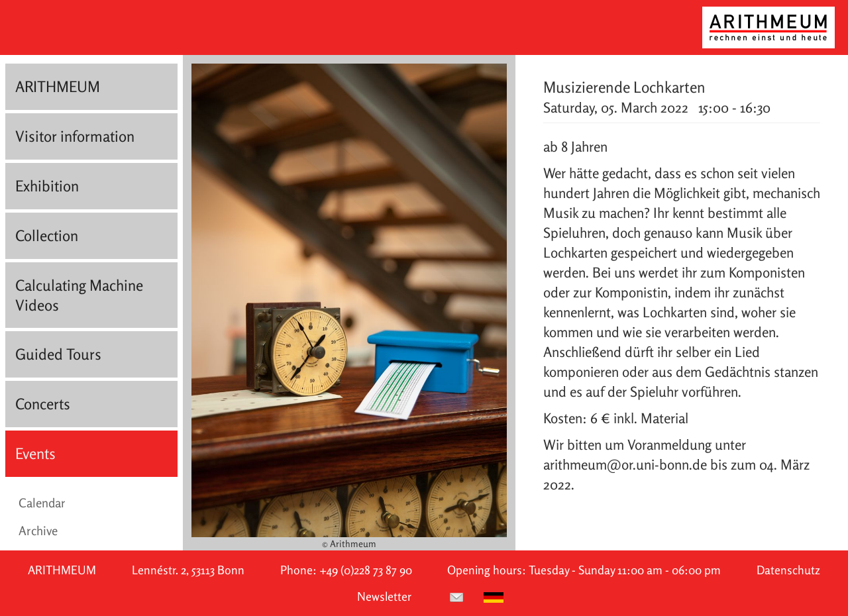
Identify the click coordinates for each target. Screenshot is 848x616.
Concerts (43, 404)
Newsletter (384, 596)
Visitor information (75, 136)
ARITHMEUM (58, 86)
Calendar (42, 503)
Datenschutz (788, 570)
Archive (38, 531)
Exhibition (47, 186)
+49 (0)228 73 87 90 (366, 570)
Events (35, 453)
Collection (47, 235)
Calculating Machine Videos (79, 295)
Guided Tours (58, 354)
